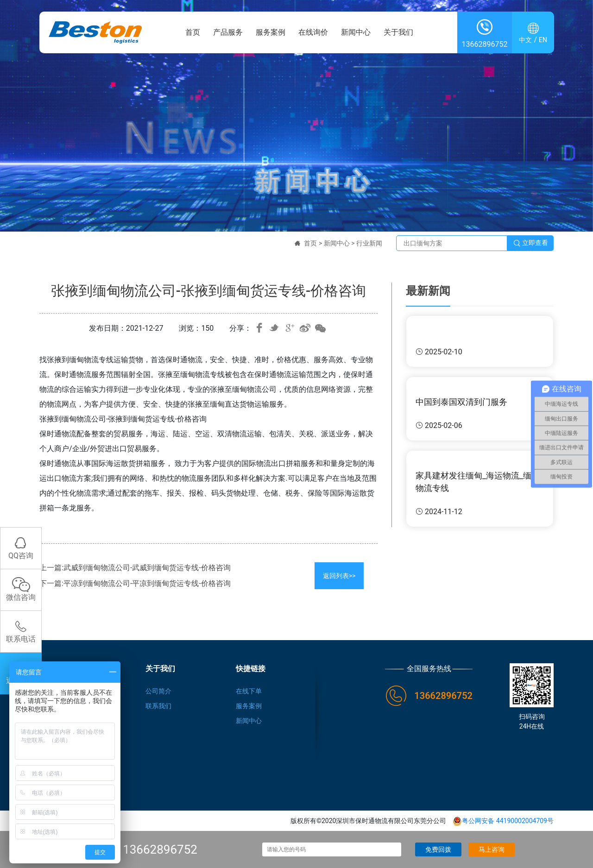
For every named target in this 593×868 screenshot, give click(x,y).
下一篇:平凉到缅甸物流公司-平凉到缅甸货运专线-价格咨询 (135, 583)
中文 (525, 40)
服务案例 (271, 32)
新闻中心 (356, 32)
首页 (193, 32)
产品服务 (228, 32)
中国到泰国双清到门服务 (461, 402)
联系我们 (158, 706)
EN (543, 40)
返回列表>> (339, 576)
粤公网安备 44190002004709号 (503, 821)
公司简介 (158, 691)
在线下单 (249, 691)
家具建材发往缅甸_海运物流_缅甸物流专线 (478, 482)
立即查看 (530, 243)
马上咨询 (492, 849)
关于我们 (398, 32)
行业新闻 (369, 243)
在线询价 (313, 32)
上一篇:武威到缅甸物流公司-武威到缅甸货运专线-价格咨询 (135, 568)
